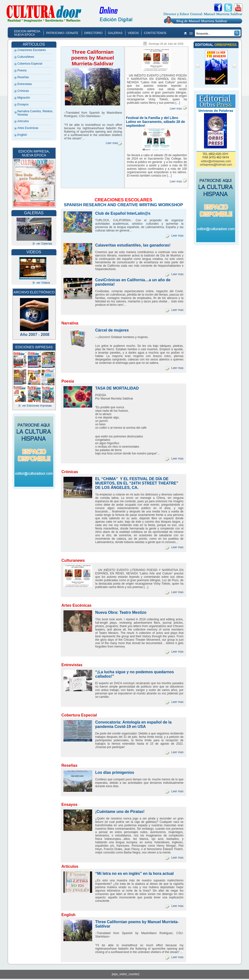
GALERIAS (115, 33)
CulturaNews (26, 57)
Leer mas (112, 143)
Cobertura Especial (30, 64)
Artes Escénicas (28, 128)
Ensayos (23, 104)
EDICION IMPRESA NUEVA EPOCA (27, 33)
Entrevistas (25, 84)
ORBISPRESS (226, 45)
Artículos (23, 121)
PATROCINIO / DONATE (62, 33)
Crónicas (23, 91)
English (22, 135)
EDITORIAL (205, 45)
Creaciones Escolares (32, 50)
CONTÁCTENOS (155, 33)
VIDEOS (133, 33)
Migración (24, 98)
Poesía (22, 70)
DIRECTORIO (93, 33)
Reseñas (23, 77)
